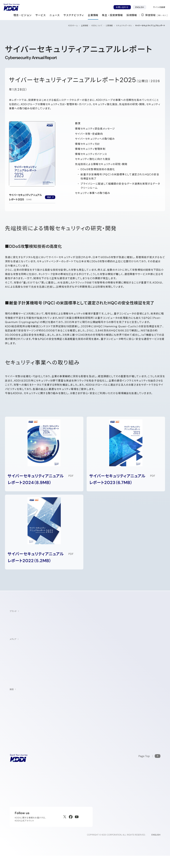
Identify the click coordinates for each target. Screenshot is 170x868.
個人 (160, 15)
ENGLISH (141, 7)
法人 (165, 15)
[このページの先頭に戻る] (149, 764)
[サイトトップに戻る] (12, 7)
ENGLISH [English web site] (156, 847)
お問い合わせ (122, 7)
